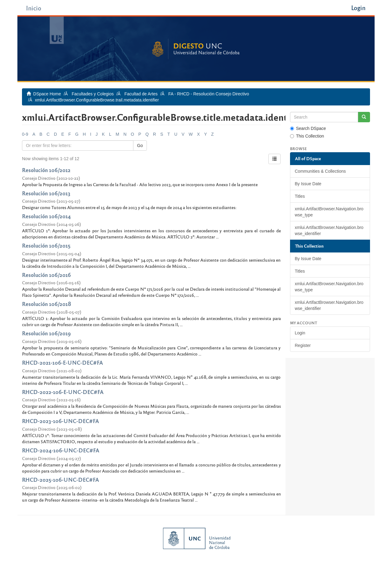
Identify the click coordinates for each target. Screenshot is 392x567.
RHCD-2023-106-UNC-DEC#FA (60, 421)
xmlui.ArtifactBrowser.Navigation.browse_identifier (329, 230)
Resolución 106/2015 (46, 245)
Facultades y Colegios (93, 94)
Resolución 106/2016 (46, 275)
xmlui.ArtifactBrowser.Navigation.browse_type (329, 212)
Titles (300, 196)
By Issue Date (308, 184)
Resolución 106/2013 (46, 193)
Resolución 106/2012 (46, 170)
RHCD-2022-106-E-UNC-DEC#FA (63, 392)
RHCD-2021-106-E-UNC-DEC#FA (62, 362)
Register (303, 345)
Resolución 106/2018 (47, 304)
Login (300, 333)
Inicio (34, 8)
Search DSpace (308, 128)
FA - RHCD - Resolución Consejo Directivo (209, 94)
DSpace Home (47, 94)
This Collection (307, 136)
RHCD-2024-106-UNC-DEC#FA (61, 450)
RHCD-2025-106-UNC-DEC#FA (60, 479)
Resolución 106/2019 (46, 333)
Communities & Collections (320, 171)
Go (140, 145)
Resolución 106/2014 (46, 216)
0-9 (25, 134)
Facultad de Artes (141, 94)
